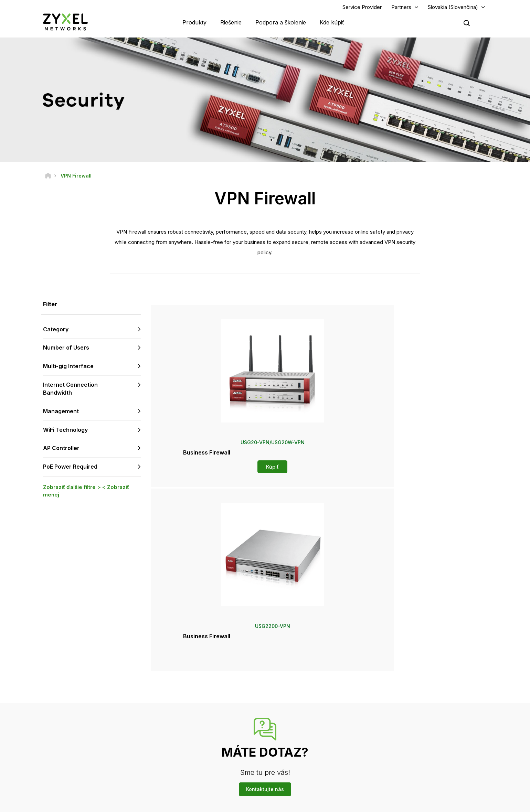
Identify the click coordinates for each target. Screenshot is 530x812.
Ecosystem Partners (414, 718)
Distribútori (294, 706)
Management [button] (61, 415)
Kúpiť (207, 471)
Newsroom (298, 723)
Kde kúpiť (332, 24)
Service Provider (362, 9)
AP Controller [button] (61, 452)
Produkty (194, 24)
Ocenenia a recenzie (304, 745)
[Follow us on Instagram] (119, 771)
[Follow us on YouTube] (67, 771)
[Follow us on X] (102, 771)
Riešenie (231, 24)
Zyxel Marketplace (302, 695)
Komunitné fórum (190, 706)
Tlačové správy (299, 734)
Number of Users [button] (66, 352)
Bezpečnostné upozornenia (201, 729)
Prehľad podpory (190, 695)
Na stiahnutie (186, 718)
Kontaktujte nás (265, 643)
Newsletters (296, 757)
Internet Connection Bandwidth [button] (70, 393)
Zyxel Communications (417, 779)
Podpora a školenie (281, 24)
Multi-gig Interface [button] (68, 370)
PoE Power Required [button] (70, 471)
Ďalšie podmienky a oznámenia (205, 740)
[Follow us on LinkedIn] (84, 771)
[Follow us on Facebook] (49, 771)
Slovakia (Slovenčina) (453, 9)
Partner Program (410, 706)
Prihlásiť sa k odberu (116, 729)
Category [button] (56, 333)
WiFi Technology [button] (65, 434)
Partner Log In (407, 695)
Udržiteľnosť (406, 757)
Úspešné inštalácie (412, 768)
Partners (401, 9)
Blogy (289, 768)
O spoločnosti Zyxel (414, 745)
